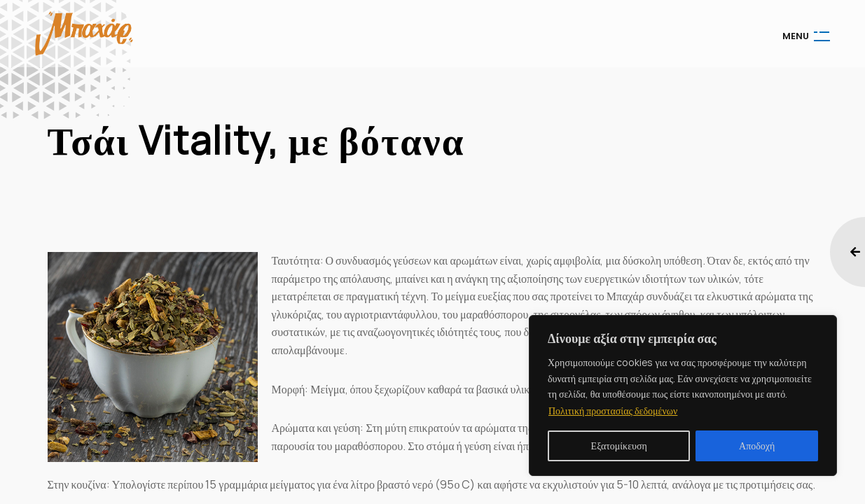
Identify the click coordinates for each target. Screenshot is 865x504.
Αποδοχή (757, 446)
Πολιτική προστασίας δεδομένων (613, 411)
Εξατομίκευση (619, 446)
